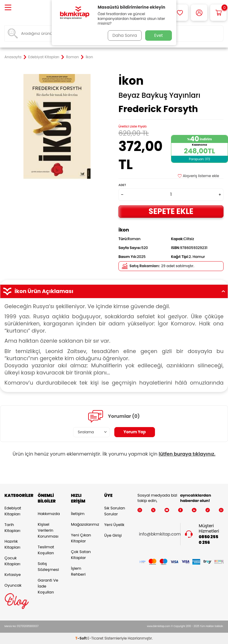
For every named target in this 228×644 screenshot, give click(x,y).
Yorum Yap (135, 432)
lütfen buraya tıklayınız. (187, 454)
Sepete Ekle (171, 211)
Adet (122, 185)
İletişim (78, 514)
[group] (57, 127)
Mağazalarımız (83, 524)
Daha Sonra (124, 35)
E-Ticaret (96, 638)
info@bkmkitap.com (160, 534)
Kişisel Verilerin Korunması (48, 530)
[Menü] (8, 8)
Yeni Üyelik (114, 525)
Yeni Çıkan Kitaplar (81, 538)
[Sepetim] (218, 13)
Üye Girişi (113, 535)
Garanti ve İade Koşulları (48, 586)
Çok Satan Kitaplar (81, 555)
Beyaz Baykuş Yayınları (159, 95)
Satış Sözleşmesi (48, 567)
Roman (73, 57)
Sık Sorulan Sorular (115, 511)
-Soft (81, 638)
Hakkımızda (49, 514)
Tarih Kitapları (12, 528)
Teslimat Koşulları (46, 550)
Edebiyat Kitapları (44, 57)
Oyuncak (13, 585)
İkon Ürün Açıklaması (114, 291)
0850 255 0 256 (209, 540)
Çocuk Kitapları (12, 561)
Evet (159, 35)
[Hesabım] (199, 13)
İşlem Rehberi (78, 571)
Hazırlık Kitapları (12, 544)
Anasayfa (13, 57)
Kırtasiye (13, 575)
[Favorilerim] (180, 13)
